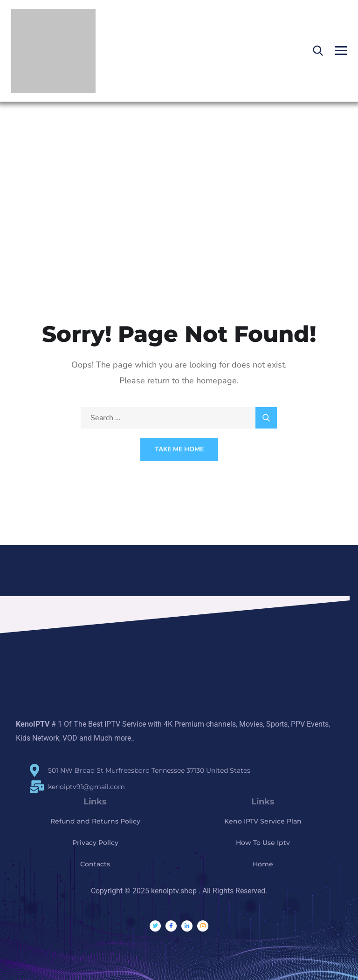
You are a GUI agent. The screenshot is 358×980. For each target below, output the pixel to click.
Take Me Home (179, 449)
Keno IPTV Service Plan (263, 821)
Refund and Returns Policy (95, 821)
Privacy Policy (95, 843)
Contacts (95, 864)
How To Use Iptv (263, 843)
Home (263, 864)
